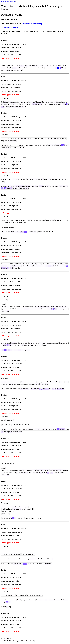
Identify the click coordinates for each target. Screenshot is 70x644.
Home (3, 1)
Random (13, 1)
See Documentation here (10, 28)
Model (7, 1)
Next (18, 1)
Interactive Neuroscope (33, 24)
